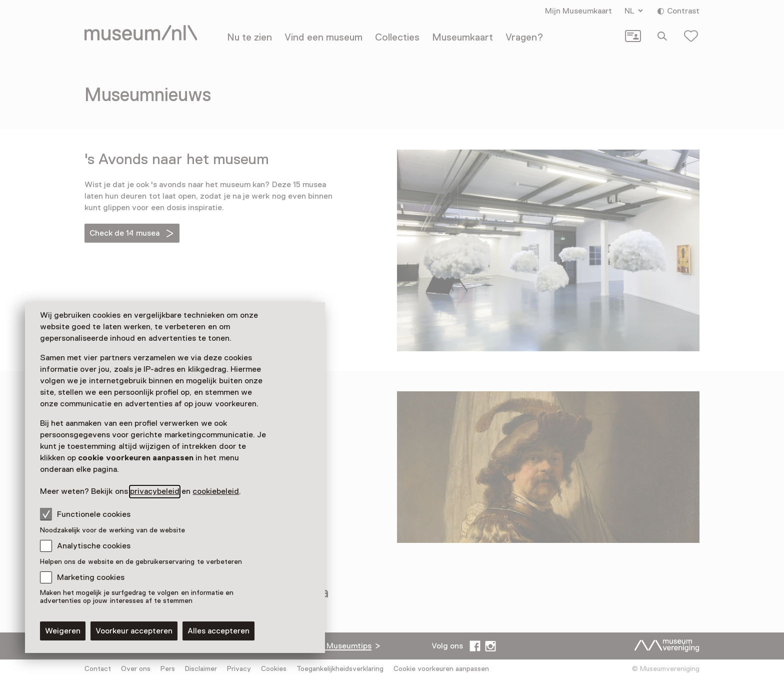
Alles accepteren (218, 631)
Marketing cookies (91, 577)
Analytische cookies (94, 546)
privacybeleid (155, 491)
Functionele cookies (85, 514)
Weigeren (63, 631)
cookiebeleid (216, 491)
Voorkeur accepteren (134, 631)
